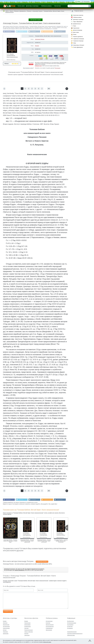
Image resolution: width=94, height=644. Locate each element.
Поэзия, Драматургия (78, 47)
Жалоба (31, 64)
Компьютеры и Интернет (79, 45)
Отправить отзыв (8, 611)
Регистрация (87, 2)
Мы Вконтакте (61, 32)
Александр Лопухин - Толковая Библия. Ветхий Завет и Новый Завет (10, 541)
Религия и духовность (78, 37)
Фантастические (50, 625)
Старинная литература (78, 41)
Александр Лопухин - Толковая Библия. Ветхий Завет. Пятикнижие (61, 541)
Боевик (5, 621)
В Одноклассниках (49, 32)
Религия (37, 46)
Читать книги (21, 6)
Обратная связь (71, 635)
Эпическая (27, 635)
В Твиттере (21, 32)
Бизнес (75, 34)
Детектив (5, 623)
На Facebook (9, 32)
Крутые (5, 630)
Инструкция (58, 68)
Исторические (6, 626)
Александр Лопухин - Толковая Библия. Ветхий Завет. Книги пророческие (27, 541)
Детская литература (78, 30)
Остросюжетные (50, 626)
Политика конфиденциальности (75, 633)
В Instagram (35, 32)
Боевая (26, 621)
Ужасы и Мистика (29, 632)
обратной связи (47, 642)
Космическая (27, 626)
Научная (26, 628)
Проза (75, 26)
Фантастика (57, 6)
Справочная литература (79, 39)
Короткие (48, 623)
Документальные (77, 24)
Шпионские (6, 633)
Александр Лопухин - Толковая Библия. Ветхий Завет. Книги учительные (44, 541)
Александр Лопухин (40, 39)
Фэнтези (26, 633)
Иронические (6, 625)
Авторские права (36, 20)
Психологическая (29, 630)
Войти (79, 2)
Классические (6, 628)
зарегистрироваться (20, 570)
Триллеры (5, 632)
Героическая (27, 623)
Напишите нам (38, 66)
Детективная (27, 625)
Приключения (76, 28)
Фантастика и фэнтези (78, 15)
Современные (49, 628)
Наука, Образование (78, 22)
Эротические (49, 630)
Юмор (75, 43)
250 (49, 89)
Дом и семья (76, 32)
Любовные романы (46, 6)
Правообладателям (72, 632)
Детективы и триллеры (32, 6)
